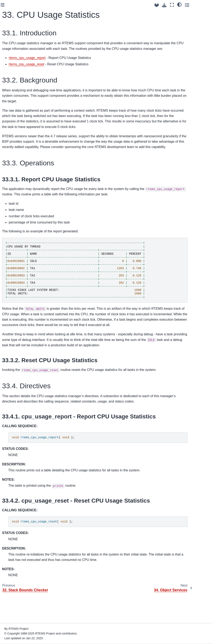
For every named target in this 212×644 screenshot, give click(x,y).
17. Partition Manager (13, 182)
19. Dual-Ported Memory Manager (17, 200)
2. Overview (13, 56)
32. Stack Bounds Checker (17, 334)
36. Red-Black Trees (19, 368)
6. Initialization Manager (15, 90)
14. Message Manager (14, 157)
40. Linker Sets (15, 399)
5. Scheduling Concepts (14, 78)
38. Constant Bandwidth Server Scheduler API (21, 383)
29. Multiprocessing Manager (18, 305)
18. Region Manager (19, 190)
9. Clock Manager (17, 112)
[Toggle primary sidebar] (50, 5)
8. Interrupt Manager (19, 105)
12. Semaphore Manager (16, 139)
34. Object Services (18, 355)
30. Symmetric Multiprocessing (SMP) (20, 316)
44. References (16, 430)
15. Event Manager (18, 166)
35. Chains (13, 361)
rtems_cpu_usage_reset (73, 70)
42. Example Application (21, 417)
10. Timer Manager (18, 118)
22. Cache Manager (18, 227)
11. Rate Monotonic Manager (18, 127)
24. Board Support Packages (17, 247)
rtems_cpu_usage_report (74, 63)
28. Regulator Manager (14, 293)
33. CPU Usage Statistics (16, 345)
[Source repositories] (174, 5)
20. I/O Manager (16, 209)
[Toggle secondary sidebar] (205, 5)
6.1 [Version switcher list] (7, 28)
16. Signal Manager (18, 172)
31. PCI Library (15, 325)
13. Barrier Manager (19, 148)
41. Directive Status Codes (18, 408)
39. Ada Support (16, 392)
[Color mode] (197, 4)
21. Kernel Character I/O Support (19, 217)
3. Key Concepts (16, 62)
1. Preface (12, 49)
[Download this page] (182, 5)
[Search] (21, 39)
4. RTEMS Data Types (20, 69)
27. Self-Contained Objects (18, 282)
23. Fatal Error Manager (15, 236)
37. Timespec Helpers (20, 374)
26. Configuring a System (17, 270)
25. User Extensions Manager (19, 259)
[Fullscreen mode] (190, 5)
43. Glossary (14, 423)
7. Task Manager (16, 99)
